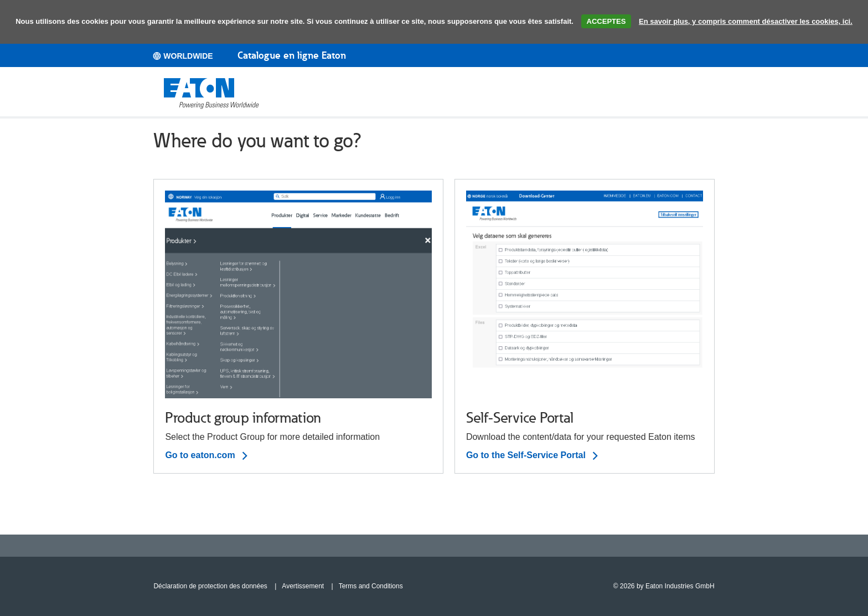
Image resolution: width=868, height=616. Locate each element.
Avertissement (303, 586)
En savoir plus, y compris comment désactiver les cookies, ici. (746, 21)
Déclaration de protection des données (210, 586)
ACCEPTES (606, 21)
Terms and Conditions (371, 586)
